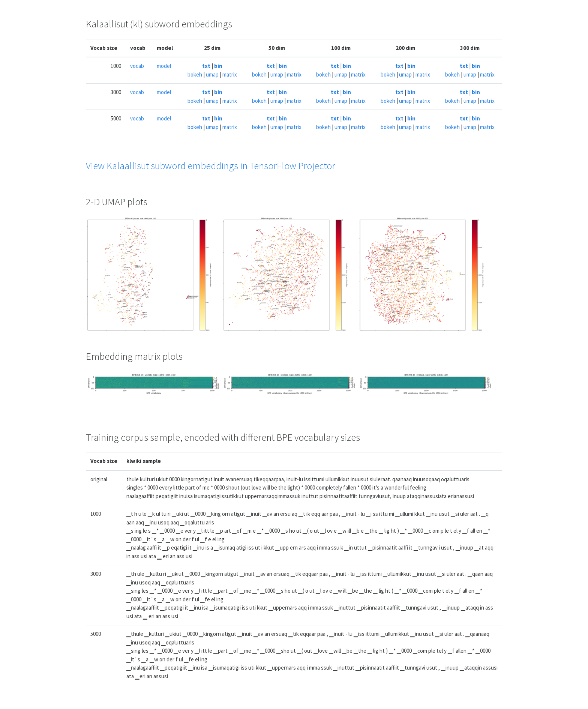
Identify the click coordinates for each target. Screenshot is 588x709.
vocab (137, 66)
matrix (230, 74)
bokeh (195, 74)
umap (212, 74)
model (164, 66)
